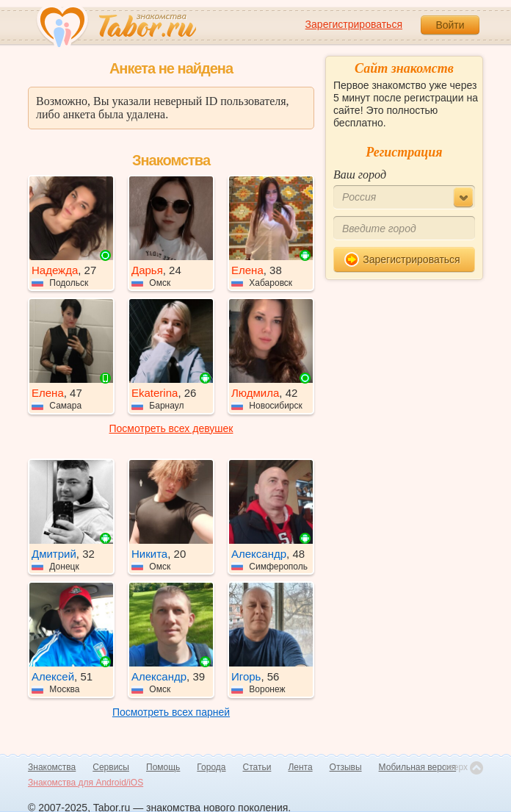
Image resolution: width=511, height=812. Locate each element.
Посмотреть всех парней (171, 712)
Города (211, 767)
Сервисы (111, 767)
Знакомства (52, 767)
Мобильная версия (418, 767)
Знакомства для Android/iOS (86, 783)
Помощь (163, 767)
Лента (300, 767)
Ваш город (360, 175)
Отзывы (346, 767)
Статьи (257, 767)
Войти (450, 25)
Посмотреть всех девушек (171, 428)
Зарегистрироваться (354, 24)
